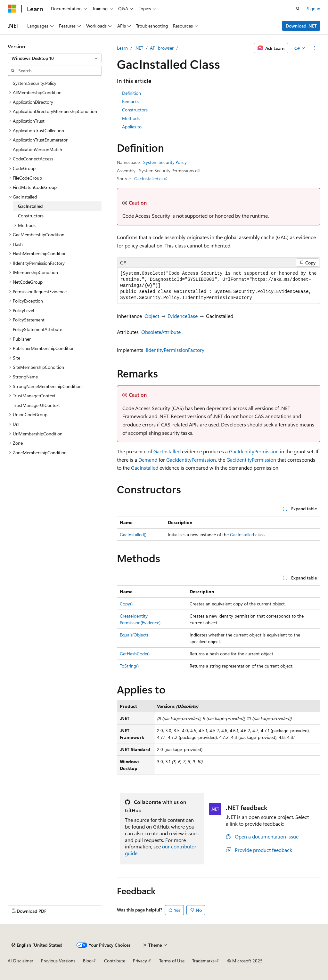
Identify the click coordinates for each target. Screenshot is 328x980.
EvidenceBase (183, 316)
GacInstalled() (133, 535)
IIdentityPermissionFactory (175, 350)
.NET (139, 48)
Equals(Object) (134, 635)
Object (152, 316)
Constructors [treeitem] (31, 216)
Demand (148, 460)
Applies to (132, 127)
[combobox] (55, 58)
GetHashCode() (135, 654)
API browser (162, 48)
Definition (131, 93)
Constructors (135, 110)
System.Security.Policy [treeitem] (35, 83)
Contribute (115, 961)
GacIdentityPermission (254, 451)
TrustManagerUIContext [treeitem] (36, 405)
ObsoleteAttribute (161, 332)
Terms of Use (172, 961)
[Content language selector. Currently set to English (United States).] (37, 945)
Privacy (140, 961)
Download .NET (301, 26)
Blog (87, 961)
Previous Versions (58, 961)
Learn (122, 48)
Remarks (130, 101)
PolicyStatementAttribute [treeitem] (37, 329)
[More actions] (315, 48)
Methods (131, 118)
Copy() (126, 604)
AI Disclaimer (20, 961)
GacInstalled (167, 451)
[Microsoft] (12, 9)
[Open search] (298, 9)
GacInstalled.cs (149, 178)
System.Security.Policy (165, 162)
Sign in (314, 8)
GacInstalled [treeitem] (30, 206)
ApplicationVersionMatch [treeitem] (37, 149)
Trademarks (203, 961)
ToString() (129, 666)
